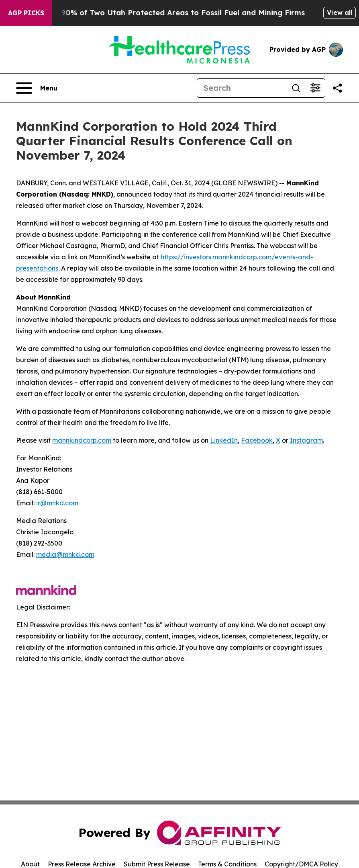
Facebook (257, 440)
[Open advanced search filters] (315, 88)
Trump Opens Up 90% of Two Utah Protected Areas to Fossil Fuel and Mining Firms (163, 13)
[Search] (242, 88)
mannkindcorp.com (82, 440)
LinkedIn (224, 440)
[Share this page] (337, 88)
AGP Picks (26, 13)
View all (340, 12)
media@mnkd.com (65, 554)
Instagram (306, 440)
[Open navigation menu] (37, 88)
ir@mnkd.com (57, 503)
